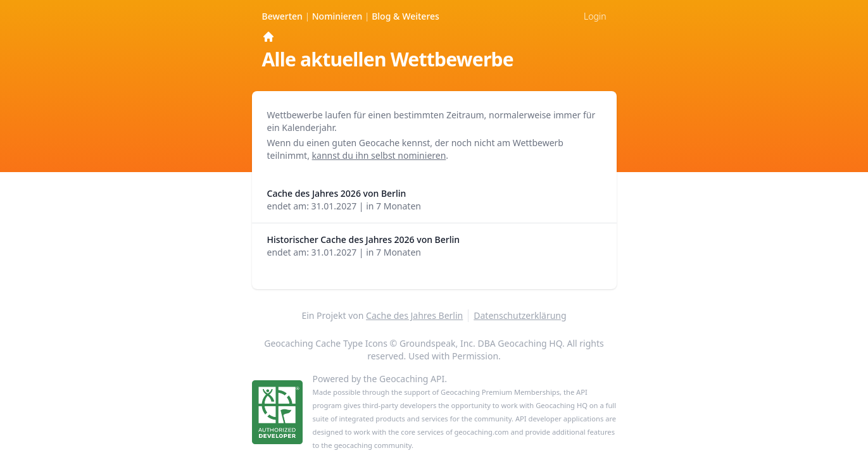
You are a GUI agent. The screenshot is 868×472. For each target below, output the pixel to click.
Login (595, 16)
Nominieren (338, 16)
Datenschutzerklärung (520, 315)
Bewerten (284, 16)
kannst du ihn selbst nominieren (379, 155)
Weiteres (406, 16)
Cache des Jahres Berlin (414, 315)
